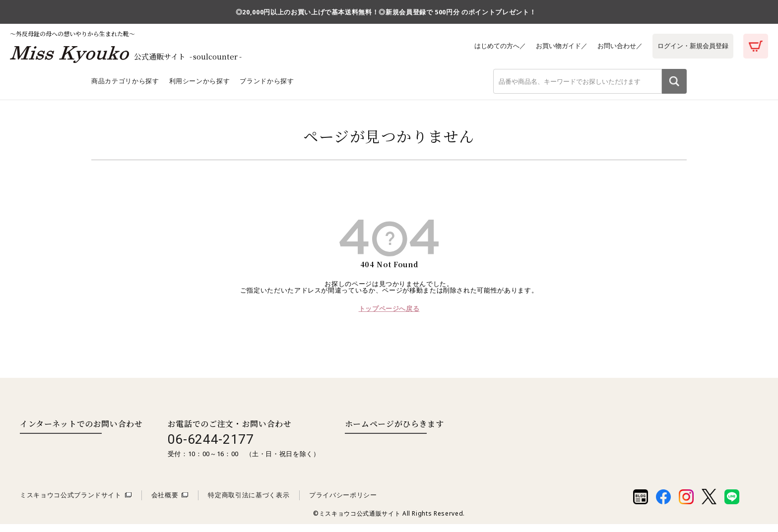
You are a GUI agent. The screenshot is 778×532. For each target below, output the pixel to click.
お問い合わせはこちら (61, 452)
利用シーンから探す (200, 89)
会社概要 (165, 503)
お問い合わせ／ (615, 46)
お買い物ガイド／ (554, 46)
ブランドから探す (267, 89)
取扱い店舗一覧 (386, 452)
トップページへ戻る (389, 316)
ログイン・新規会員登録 (691, 46)
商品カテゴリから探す (125, 89)
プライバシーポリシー (343, 503)
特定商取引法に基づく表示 (249, 503)
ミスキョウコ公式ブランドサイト (71, 503)
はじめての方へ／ (490, 46)
